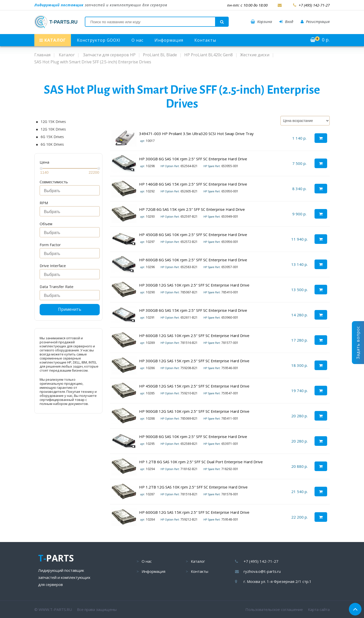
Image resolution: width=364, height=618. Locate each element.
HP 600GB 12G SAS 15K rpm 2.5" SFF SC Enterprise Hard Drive (194, 512)
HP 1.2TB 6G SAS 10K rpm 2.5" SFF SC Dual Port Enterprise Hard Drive (201, 462)
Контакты (205, 40)
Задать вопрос (358, 343)
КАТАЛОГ (53, 40)
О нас (137, 40)
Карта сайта (319, 609)
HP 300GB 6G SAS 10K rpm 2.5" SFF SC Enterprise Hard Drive (193, 159)
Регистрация (315, 21)
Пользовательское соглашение (274, 609)
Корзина (261, 21)
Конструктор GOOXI (99, 40)
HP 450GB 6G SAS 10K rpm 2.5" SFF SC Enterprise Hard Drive (193, 235)
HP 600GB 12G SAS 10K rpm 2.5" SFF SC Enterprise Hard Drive (194, 336)
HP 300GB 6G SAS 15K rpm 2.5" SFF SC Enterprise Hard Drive (193, 310)
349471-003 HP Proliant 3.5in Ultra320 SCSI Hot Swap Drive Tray (196, 134)
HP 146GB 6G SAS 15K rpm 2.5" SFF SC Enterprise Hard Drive (193, 184)
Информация (169, 40)
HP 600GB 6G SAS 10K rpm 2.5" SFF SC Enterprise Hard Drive (193, 260)
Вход (286, 21)
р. (320, 40)
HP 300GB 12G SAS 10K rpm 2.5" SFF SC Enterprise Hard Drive (194, 285)
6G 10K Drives (52, 144)
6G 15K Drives (52, 137)
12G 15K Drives (53, 122)
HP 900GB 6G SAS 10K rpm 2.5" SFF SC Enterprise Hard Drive (193, 436)
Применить (70, 309)
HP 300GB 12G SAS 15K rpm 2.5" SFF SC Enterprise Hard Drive (194, 361)
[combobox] (70, 190)
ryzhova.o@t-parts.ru (262, 571)
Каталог (198, 561)
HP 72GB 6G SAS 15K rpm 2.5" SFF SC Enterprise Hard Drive (192, 209)
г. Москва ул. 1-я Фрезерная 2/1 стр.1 (278, 581)
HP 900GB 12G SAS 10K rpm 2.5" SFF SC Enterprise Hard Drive (194, 411)
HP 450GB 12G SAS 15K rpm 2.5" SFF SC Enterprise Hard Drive (194, 386)
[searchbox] (71, 191)
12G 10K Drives (53, 129)
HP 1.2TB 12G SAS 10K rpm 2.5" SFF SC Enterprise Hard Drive (193, 487)
